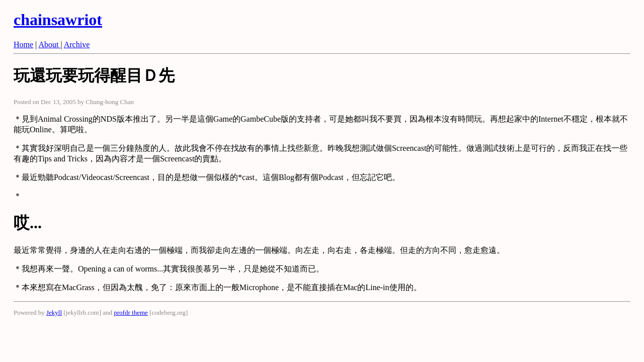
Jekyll (54, 312)
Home (23, 44)
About (49, 44)
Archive (77, 44)
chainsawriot (58, 20)
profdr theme (131, 312)
